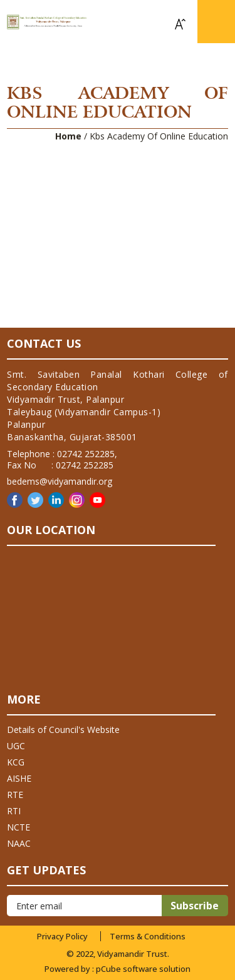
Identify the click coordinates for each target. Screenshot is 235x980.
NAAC (19, 843)
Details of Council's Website (63, 730)
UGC (16, 746)
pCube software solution (143, 969)
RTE (15, 795)
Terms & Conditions (148, 936)
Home (68, 136)
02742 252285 (86, 454)
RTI (14, 811)
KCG (16, 762)
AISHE (19, 778)
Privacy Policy (62, 936)
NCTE (18, 827)
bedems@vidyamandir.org (60, 481)
